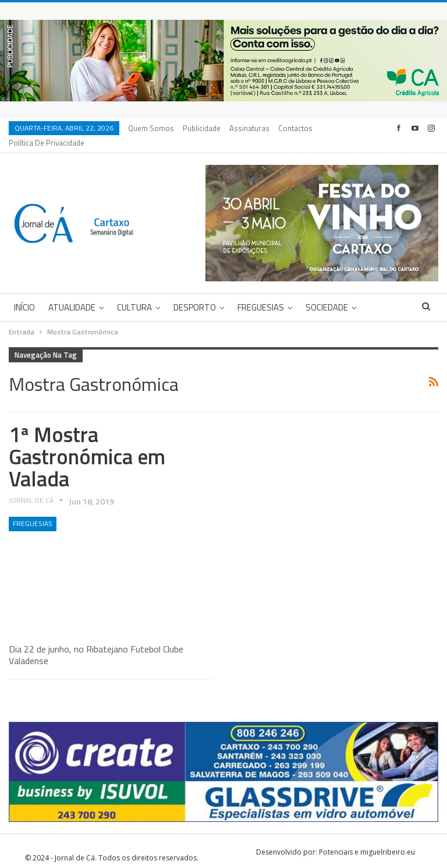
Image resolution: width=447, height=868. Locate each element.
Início (24, 293)
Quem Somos (151, 128)
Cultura (134, 293)
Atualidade (72, 293)
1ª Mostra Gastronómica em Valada (87, 442)
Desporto (195, 293)
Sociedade (327, 293)
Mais (290, 128)
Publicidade (202, 128)
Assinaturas (249, 128)
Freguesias (261, 293)
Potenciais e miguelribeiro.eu (367, 838)
